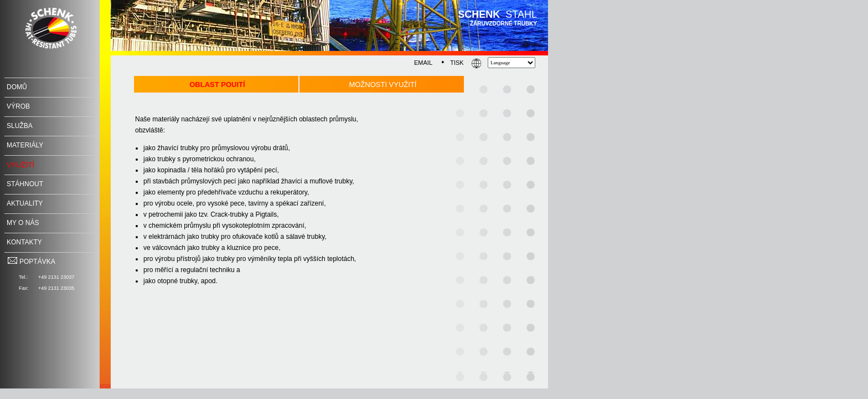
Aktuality (25, 203)
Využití (20, 165)
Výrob (18, 106)
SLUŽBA (20, 126)
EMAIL (423, 63)
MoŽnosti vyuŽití (383, 85)
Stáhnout (25, 184)
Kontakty (24, 242)
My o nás (23, 223)
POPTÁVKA (31, 262)
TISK (457, 63)
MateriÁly (25, 145)
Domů (17, 87)
